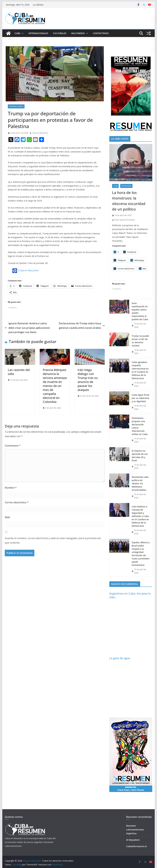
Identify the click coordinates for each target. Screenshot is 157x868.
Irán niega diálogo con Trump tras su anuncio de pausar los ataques (88, 380)
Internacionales (38, 33)
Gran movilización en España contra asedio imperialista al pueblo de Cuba (140, 311)
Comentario (13, 446)
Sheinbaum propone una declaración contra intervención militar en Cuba (140, 426)
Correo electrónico (17, 502)
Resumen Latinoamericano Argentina (135, 830)
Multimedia (78, 33)
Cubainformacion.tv (137, 846)
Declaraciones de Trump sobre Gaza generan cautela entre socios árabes (82, 326)
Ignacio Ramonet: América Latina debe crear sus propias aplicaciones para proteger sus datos (27, 328)
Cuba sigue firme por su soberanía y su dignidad (141, 398)
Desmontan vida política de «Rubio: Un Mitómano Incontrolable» (140, 483)
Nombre (11, 488)
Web (7, 517)
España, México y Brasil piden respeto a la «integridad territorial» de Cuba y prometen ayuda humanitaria (141, 554)
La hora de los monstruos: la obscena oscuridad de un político (129, 201)
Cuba (17, 33)
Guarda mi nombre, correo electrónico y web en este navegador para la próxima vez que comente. (53, 540)
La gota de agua (120, 658)
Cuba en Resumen (40, 133)
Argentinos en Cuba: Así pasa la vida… (130, 595)
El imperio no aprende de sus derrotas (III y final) (140, 456)
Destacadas (126, 186)
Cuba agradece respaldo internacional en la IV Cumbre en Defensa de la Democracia (140, 370)
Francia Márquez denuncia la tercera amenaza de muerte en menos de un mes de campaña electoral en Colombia (55, 386)
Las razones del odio (19, 372)
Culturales (60, 33)
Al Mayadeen (133, 840)
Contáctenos (101, 33)
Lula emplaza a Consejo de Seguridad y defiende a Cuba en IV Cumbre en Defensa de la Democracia (140, 516)
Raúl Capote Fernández (125, 220)
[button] (22, 33)
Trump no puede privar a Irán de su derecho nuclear (140, 341)
